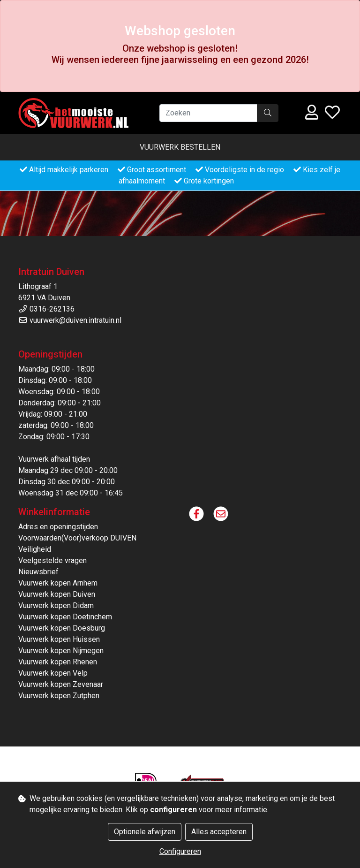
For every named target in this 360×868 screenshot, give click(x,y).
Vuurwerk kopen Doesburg (62, 628)
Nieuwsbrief (38, 572)
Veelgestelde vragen (52, 560)
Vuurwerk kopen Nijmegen (61, 651)
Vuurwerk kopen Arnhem (58, 583)
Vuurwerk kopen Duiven (57, 594)
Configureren (180, 851)
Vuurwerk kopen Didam (56, 605)
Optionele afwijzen (145, 832)
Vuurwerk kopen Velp (53, 673)
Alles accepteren (219, 832)
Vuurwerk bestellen (180, 147)
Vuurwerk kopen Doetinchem (65, 617)
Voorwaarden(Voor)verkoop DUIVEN (77, 538)
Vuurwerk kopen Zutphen (59, 696)
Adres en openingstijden (58, 527)
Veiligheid (35, 549)
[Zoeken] (208, 113)
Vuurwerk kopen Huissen (59, 639)
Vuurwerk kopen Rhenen (58, 662)
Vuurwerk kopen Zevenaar (61, 684)
